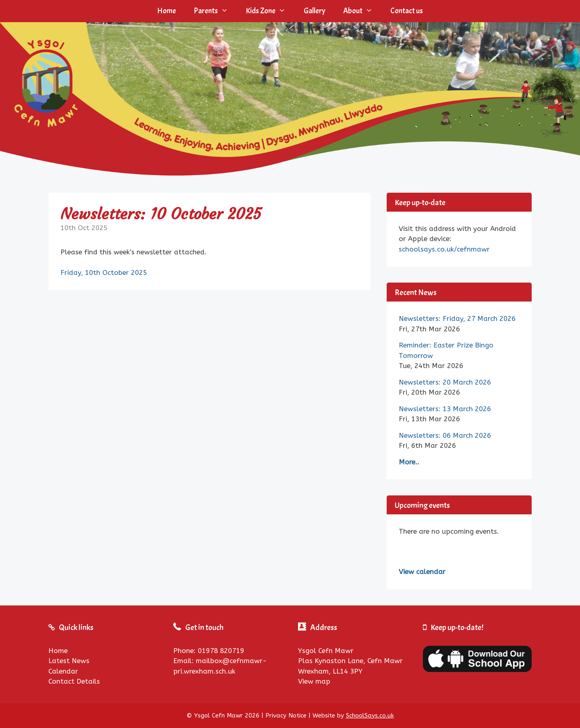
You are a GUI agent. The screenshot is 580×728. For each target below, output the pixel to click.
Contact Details (74, 681)
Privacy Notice (286, 716)
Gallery (315, 11)
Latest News (69, 661)
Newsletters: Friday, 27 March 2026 (457, 318)
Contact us (407, 11)
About (362, 11)
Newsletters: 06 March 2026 (445, 435)
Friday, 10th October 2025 (104, 272)
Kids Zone (270, 11)
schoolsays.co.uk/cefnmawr (444, 249)
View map (314, 681)
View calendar (422, 572)
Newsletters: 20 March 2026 (445, 382)
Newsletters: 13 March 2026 (445, 409)
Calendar (63, 671)
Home (167, 11)
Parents (215, 11)
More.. (409, 462)
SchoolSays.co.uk (370, 716)
